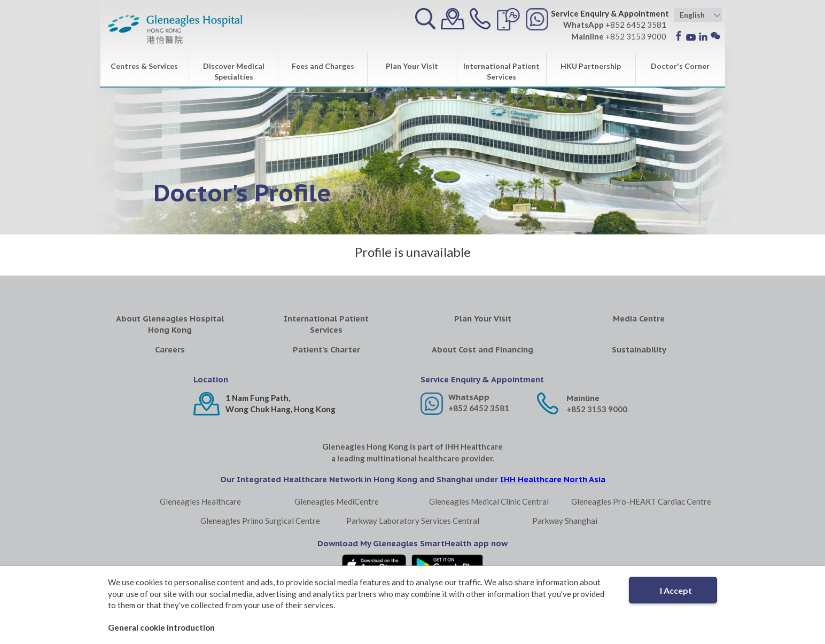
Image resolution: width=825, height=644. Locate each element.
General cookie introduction (161, 627)
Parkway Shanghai (565, 521)
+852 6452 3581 (479, 408)
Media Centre (639, 319)
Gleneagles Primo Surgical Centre (260, 521)
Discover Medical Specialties (234, 71)
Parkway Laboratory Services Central (413, 521)
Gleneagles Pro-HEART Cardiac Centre (641, 501)
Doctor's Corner (680, 66)
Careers (170, 350)
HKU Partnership (591, 66)
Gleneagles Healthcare (200, 501)
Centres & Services (144, 66)
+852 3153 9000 (597, 409)
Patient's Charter (326, 350)
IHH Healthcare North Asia (553, 479)
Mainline (583, 398)
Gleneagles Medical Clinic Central (489, 501)
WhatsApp (469, 397)
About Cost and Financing (482, 350)
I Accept (676, 590)
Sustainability (639, 350)
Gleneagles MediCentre (337, 501)
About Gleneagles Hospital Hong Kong (170, 324)
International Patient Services (501, 71)
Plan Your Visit (412, 66)
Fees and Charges (323, 66)
